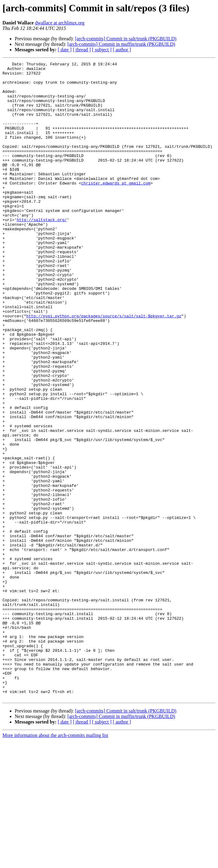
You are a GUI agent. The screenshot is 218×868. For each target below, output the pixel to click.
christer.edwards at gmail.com (116, 208)
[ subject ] (102, 50)
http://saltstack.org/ (42, 252)
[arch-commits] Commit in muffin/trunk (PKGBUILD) (121, 44)
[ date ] (65, 50)
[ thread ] (82, 50)
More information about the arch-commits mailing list (55, 863)
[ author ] (122, 50)
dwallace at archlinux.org (60, 23)
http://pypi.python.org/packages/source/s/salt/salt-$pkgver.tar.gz (104, 367)
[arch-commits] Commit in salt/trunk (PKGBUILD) (126, 39)
